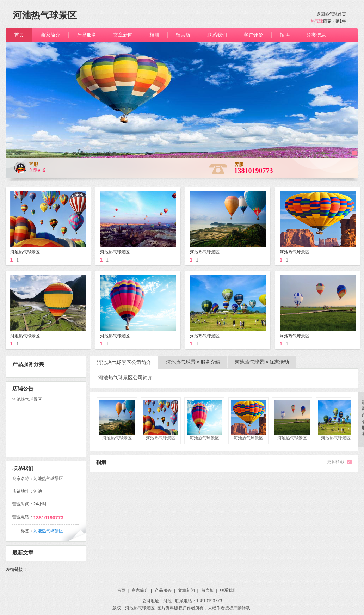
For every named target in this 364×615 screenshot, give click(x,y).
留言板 (209, 590)
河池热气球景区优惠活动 (262, 362)
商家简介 (142, 590)
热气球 (317, 21)
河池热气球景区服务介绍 (193, 362)
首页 (123, 590)
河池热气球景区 (48, 531)
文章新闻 (188, 590)
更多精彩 (335, 462)
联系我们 (228, 590)
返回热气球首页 (331, 14)
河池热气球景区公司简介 (124, 362)
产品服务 (165, 590)
